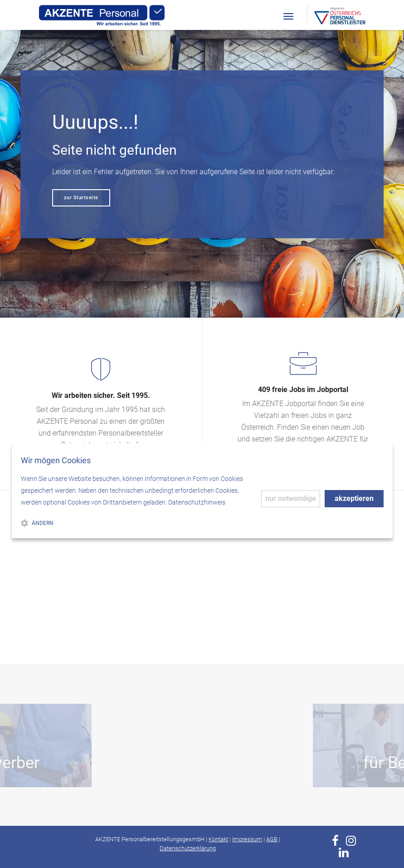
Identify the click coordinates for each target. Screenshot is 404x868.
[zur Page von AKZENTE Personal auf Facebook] (335, 841)
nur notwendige (291, 498)
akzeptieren (354, 498)
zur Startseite (81, 198)
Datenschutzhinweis (197, 502)
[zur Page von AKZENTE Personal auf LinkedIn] (344, 853)
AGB (272, 839)
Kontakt (218, 839)
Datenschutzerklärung (188, 848)
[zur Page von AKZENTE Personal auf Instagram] (351, 841)
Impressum (247, 839)
